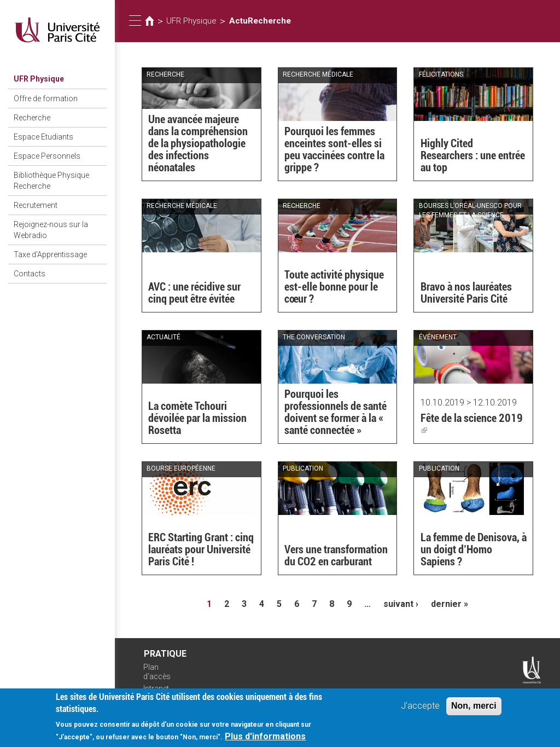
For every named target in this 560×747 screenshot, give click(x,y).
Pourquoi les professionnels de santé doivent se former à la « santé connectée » (336, 412)
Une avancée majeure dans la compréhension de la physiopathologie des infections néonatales (198, 143)
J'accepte (420, 708)
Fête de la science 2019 (472, 424)
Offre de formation (46, 99)
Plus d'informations (265, 739)
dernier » (450, 604)
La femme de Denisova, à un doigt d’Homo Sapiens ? (474, 549)
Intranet (156, 688)
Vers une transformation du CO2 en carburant (336, 555)
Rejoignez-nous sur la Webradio (51, 230)
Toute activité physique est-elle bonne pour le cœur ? (334, 287)
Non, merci (474, 708)
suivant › (401, 604)
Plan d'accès (157, 672)
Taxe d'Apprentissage (50, 254)
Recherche (32, 118)
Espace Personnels (47, 156)
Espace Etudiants (43, 137)
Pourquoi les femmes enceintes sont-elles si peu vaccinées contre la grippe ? (334, 149)
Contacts (30, 274)
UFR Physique (39, 79)
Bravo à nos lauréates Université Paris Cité (466, 293)
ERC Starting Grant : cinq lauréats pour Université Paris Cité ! (201, 549)
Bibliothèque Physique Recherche (51, 181)
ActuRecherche (260, 21)
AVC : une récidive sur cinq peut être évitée (194, 293)
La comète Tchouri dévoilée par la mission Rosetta (197, 418)
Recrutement (36, 205)
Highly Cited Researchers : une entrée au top (473, 155)
